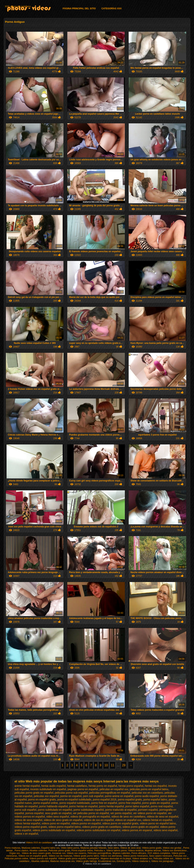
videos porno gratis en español (141, 827)
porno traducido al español (121, 810)
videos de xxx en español (99, 820)
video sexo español (58, 817)
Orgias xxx (15, 853)
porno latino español (137, 806)
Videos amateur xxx (142, 859)
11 (113, 765)
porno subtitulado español (88, 810)
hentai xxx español (156, 786)
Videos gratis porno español (72, 859)
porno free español (130, 803)
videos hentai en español (157, 820)
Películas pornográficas (99, 853)
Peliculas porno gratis (59, 851)
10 (106, 765)
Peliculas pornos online (16, 859)
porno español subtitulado (74, 803)
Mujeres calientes (121, 853)
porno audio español (147, 796)
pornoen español (148, 810)
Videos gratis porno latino (86, 856)
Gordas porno (124, 861)
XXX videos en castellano (18, 6)
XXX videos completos (159, 853)
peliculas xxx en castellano (147, 793)
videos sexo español (165, 830)
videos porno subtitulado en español (54, 830)
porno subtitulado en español (55, 810)
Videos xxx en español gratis (33, 856)
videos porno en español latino (158, 823)
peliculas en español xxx (114, 789)
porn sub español (93, 796)
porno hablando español (53, 806)
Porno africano (139, 853)
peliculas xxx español (46, 796)
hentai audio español (54, 786)
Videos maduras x (141, 861)
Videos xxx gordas (172, 848)
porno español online (46, 803)
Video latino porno (70, 848)
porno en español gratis (42, 799)
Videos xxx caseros (76, 853)
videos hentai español (27, 823)
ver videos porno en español (150, 813)
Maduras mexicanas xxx (62, 861)
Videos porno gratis (152, 848)
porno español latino (155, 799)
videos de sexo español (28, 820)
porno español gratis (130, 799)
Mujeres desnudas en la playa (116, 859)
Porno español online (82, 851)
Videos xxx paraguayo (163, 861)
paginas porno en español (83, 789)
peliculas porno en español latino (149, 789)
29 (124, 765)
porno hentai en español (83, 806)
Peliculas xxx (180, 856)
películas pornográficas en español (110, 793)
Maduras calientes (31, 848)
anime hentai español (27, 786)
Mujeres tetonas (153, 851)
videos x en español (26, 834)
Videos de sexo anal (131, 848)
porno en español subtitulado (74, 799)
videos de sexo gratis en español (63, 820)
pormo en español (71, 796)
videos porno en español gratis (120, 823)
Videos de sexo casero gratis (36, 853)
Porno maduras (13, 848)
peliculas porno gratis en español (34, 793)
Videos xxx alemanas (111, 856)
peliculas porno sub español (71, 793)
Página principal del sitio (79, 9)
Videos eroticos (136, 851)
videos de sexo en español (163, 817)
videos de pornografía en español (90, 817)
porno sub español (25, 810)
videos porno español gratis (31, 827)
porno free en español (104, 803)
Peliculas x (100, 851)
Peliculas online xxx (164, 859)
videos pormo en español (86, 823)
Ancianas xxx (59, 853)
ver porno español (121, 813)
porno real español (162, 806)
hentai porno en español (103, 786)
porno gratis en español (156, 803)
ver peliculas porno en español (91, 813)
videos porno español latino (65, 827)
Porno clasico (21, 851)
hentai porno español (131, 786)
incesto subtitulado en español (48, 789)
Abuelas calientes (38, 851)
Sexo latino (113, 848)
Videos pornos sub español (43, 859)
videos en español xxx (128, 820)
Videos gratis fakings (86, 861)
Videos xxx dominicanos (175, 851)
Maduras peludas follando (93, 848)
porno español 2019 (105, 799)
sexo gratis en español (58, 813)
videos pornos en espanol (137, 830)
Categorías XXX (111, 9)
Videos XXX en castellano (39, 843)
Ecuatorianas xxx (107, 861)
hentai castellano (77, 786)
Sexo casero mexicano (161, 856)
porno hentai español (111, 806)
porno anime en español (119, 796)
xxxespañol (93, 859)
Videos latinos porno (117, 851)
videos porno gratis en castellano (102, 827)
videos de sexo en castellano (128, 817)
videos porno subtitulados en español (98, 830)
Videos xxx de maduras (60, 856)
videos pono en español (56, 823)
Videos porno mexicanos (135, 856)
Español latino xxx (50, 848)
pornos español (34, 813)
